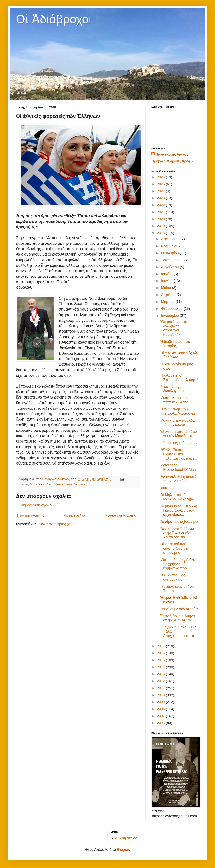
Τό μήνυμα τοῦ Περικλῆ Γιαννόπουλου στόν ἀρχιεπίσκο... (179, 510)
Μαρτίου (168, 302)
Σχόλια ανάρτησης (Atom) (57, 524)
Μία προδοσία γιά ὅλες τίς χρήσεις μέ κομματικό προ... (178, 564)
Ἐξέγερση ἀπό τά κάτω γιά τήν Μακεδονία (179, 434)
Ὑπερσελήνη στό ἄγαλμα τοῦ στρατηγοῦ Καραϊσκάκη (174, 328)
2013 (161, 674)
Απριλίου (169, 295)
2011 (161, 688)
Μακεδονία (37, 484)
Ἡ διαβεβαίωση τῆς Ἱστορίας (175, 344)
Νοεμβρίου (170, 246)
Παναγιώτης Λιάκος (172, 154)
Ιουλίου (167, 274)
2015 (161, 660)
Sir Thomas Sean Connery (66, 484)
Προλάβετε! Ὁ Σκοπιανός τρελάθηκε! (179, 378)
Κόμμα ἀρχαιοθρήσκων (179, 443)
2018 (161, 233)
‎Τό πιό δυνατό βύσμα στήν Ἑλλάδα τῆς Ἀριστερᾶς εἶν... (177, 533)
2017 (161, 646)
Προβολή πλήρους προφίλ (172, 161)
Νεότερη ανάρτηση (32, 515)
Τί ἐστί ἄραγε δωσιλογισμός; (173, 389)
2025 (161, 184)
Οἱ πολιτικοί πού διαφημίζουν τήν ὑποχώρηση (174, 548)
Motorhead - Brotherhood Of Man (178, 467)
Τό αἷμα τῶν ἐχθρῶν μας (180, 522)
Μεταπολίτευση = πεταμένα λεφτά (174, 400)
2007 (161, 716)
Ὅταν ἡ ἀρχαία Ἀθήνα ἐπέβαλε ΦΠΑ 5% (178, 618)
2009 (161, 702)
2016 (161, 653)
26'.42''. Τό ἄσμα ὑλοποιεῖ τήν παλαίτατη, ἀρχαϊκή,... (179, 454)
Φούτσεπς (168, 488)
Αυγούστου (170, 267)
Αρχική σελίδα (75, 515)
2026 (161, 177)
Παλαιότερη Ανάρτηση (121, 515)
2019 (161, 226)
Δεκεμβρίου (171, 239)
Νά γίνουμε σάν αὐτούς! (179, 609)
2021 (161, 212)
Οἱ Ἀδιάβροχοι (54, 19)
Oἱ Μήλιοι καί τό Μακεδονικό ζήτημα (177, 497)
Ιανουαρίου (170, 316)
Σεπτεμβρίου (172, 260)
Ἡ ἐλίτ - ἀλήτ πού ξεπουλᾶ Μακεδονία (178, 411)
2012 (161, 681)
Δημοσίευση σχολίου (37, 505)
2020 (161, 219)
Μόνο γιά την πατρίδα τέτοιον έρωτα (178, 423)
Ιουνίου (167, 281)
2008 (161, 709)
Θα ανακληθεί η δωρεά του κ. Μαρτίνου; (178, 479)
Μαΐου (166, 288)
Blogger (123, 850)
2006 (161, 723)
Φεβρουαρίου (172, 309)
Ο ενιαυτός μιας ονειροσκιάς (173, 577)
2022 (161, 205)
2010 (161, 695)
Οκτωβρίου (170, 253)
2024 (161, 191)
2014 (161, 667)
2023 (161, 198)
